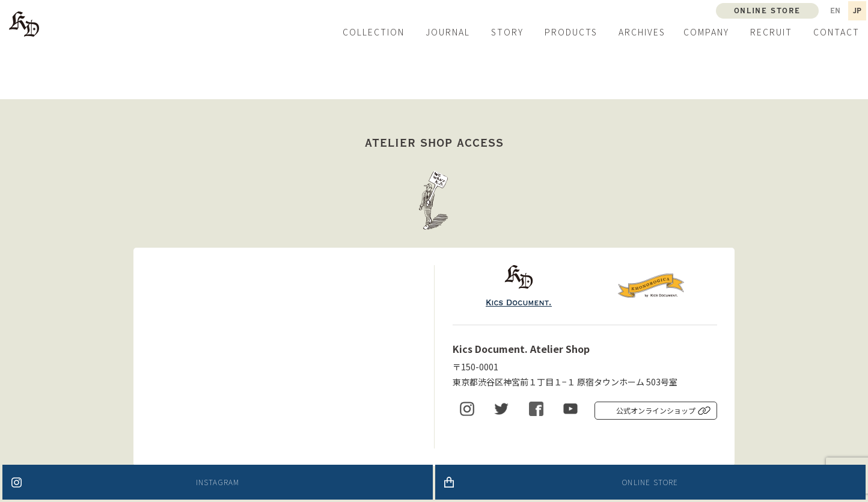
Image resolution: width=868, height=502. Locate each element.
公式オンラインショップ (656, 410)
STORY (507, 32)
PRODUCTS (571, 32)
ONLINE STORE (650, 482)
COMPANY (706, 32)
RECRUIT (771, 32)
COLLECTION (374, 32)
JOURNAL (448, 32)
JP (857, 11)
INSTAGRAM (218, 482)
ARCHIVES (642, 32)
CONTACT (836, 32)
